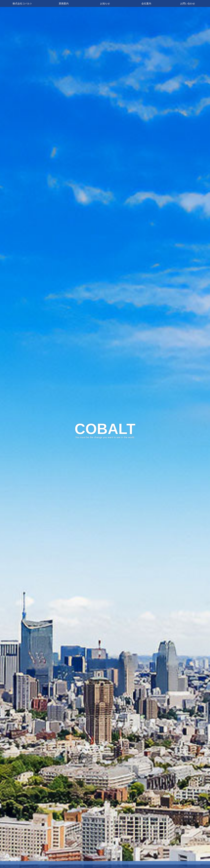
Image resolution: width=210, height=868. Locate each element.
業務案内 (64, 3)
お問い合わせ (188, 3)
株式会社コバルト (22, 3)
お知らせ (105, 3)
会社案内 (146, 3)
